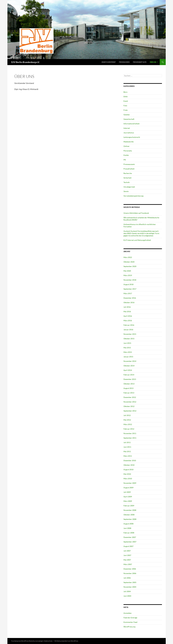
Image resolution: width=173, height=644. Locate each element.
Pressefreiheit (129, 169)
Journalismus (129, 133)
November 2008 (130, 510)
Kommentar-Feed (130, 622)
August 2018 (128, 284)
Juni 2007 (127, 555)
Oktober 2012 (129, 406)
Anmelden (128, 613)
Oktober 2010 (129, 465)
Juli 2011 (127, 442)
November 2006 (130, 573)
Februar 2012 (129, 429)
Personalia (128, 151)
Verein (126, 191)
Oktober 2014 (129, 366)
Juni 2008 (127, 528)
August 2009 (128, 488)
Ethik (126, 97)
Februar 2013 (129, 393)
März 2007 (128, 564)
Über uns (153, 62)
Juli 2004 (127, 591)
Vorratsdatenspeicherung (133, 196)
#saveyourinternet (109, 62)
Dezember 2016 (130, 298)
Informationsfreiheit (131, 124)
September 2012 (130, 411)
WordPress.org (129, 627)
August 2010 (128, 469)
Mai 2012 (127, 420)
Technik (127, 182)
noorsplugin (39, 641)
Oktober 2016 (129, 302)
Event (126, 101)
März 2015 (128, 352)
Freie (126, 110)
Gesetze (127, 115)
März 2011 (128, 456)
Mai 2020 (127, 271)
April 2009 (128, 497)
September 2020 (130, 266)
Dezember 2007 (130, 537)
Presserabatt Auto (140, 62)
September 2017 (130, 289)
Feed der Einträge (130, 618)
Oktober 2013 (129, 384)
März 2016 (128, 320)
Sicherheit (127, 178)
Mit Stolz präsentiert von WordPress (66, 641)
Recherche (128, 173)
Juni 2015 (127, 343)
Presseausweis (124, 62)
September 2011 (130, 438)
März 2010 (128, 479)
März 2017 (128, 293)
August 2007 (128, 546)
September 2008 (130, 519)
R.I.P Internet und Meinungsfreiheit (137, 240)
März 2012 (128, 424)
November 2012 (130, 402)
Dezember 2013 (130, 379)
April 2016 (128, 316)
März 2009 (128, 501)
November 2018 (130, 280)
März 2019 (128, 275)
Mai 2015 (127, 348)
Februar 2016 (129, 325)
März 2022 (128, 257)
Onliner (127, 146)
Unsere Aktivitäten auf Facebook (136, 213)
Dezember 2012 (130, 397)
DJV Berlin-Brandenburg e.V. (25, 62)
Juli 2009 (127, 492)
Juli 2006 (127, 578)
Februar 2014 (129, 375)
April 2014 (128, 370)
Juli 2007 (127, 551)
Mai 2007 (127, 560)
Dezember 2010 (130, 460)
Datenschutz (48, 641)
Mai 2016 (127, 311)
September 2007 (130, 542)
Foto (125, 106)
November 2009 (130, 483)
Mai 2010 (127, 474)
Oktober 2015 (129, 339)
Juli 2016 (127, 307)
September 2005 (130, 582)
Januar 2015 (128, 357)
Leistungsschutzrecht (132, 137)
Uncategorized (129, 187)
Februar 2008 (129, 533)
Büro (125, 92)
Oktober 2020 (129, 262)
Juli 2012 (127, 415)
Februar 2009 (129, 506)
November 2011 (130, 433)
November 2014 (130, 361)
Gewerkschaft (129, 119)
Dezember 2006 (130, 569)
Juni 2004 (127, 596)
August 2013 (128, 388)
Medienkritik (129, 142)
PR (125, 160)
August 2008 (128, 524)
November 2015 (130, 334)
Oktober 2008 (129, 515)
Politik (126, 155)
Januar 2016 (128, 330)
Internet (127, 128)
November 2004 (130, 587)
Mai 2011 (127, 451)
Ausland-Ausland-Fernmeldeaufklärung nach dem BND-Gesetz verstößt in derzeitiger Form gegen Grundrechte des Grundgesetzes (141, 233)
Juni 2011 (127, 447)
